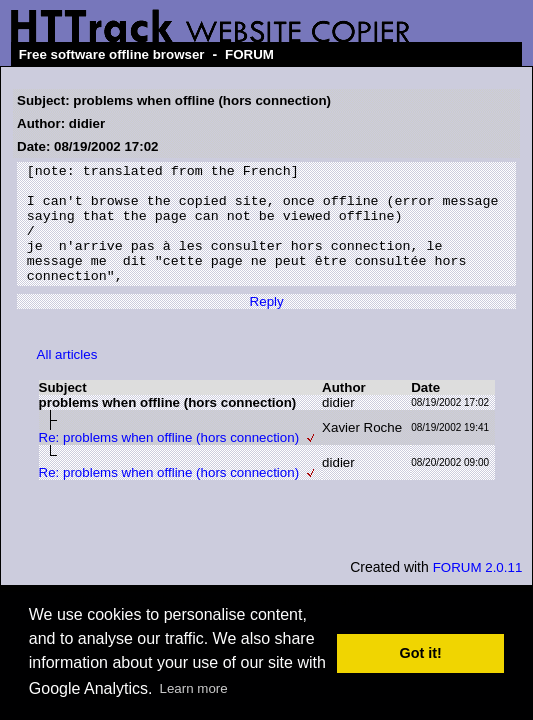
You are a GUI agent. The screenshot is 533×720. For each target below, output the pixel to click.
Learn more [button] (194, 688)
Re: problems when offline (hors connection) (169, 461)
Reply (267, 325)
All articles (67, 378)
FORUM (249, 54)
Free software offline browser (112, 54)
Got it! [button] (421, 653)
